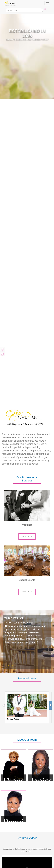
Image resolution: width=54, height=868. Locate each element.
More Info (10, 639)
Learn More (27, 510)
